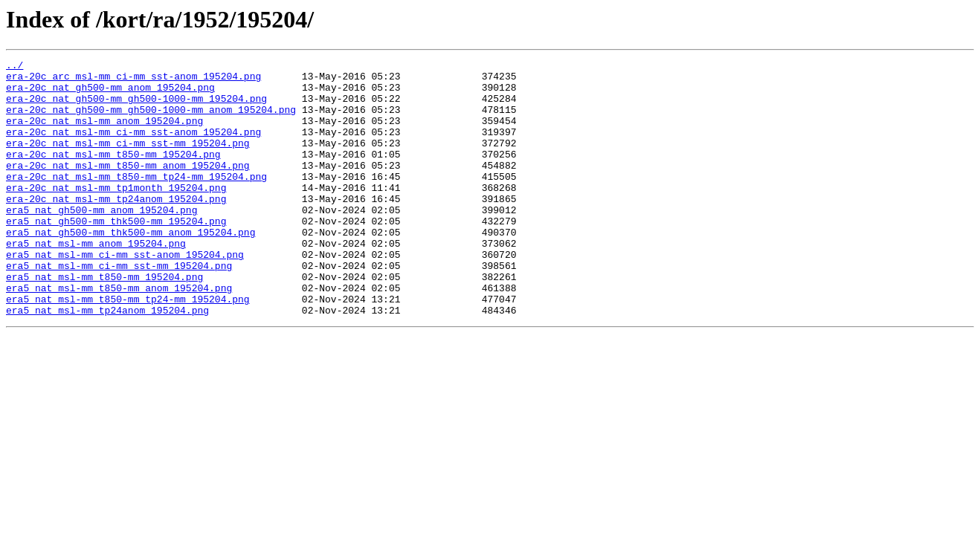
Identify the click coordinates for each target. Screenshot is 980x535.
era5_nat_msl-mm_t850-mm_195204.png (104, 321)
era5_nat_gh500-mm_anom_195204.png (101, 241)
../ (14, 67)
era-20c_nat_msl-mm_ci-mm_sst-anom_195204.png (133, 147)
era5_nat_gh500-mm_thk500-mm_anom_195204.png (130, 267)
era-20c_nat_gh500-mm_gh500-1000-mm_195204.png (136, 107)
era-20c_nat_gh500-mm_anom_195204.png (110, 94)
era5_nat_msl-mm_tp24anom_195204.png (107, 361)
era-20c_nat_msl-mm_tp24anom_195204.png (116, 227)
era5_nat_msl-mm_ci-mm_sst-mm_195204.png (119, 308)
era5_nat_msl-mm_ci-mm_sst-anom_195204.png (125, 294)
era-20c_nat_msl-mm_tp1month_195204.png (116, 214)
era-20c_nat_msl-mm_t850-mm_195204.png (113, 174)
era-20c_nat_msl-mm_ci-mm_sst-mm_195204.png (128, 160)
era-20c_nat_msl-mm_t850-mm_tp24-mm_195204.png (136, 201)
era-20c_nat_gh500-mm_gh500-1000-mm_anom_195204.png (151, 120)
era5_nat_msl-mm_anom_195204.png (96, 281)
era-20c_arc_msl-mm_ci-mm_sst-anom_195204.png (133, 80)
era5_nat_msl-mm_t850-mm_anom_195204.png (119, 334)
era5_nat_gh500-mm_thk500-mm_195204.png (116, 254)
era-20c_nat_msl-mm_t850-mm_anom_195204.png (128, 187)
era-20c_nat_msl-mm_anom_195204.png (104, 134)
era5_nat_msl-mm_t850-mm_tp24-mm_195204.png (128, 348)
